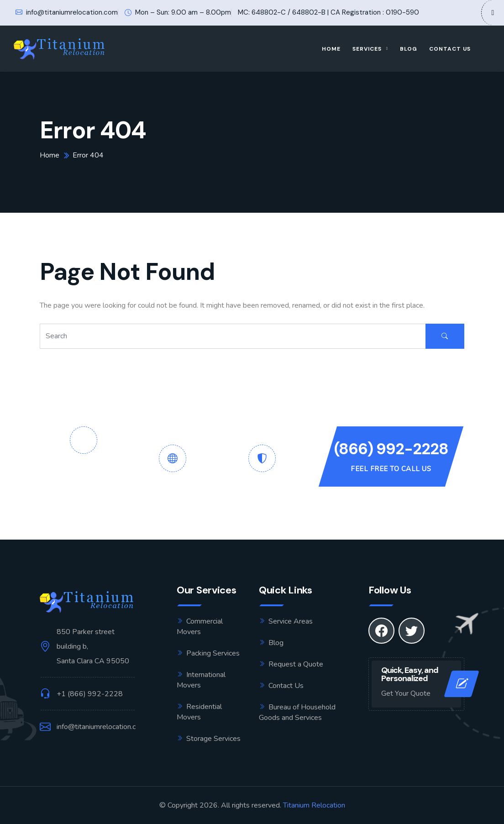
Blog (409, 49)
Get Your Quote (406, 693)
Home (331, 49)
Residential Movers (199, 712)
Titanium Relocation (314, 805)
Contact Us (450, 49)
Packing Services (213, 653)
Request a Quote (296, 664)
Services (367, 49)
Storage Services (213, 739)
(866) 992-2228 (391, 449)
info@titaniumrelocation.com (67, 13)
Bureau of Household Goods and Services (297, 712)
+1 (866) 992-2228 (90, 694)
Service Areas (291, 621)
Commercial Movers (200, 627)
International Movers (201, 680)
